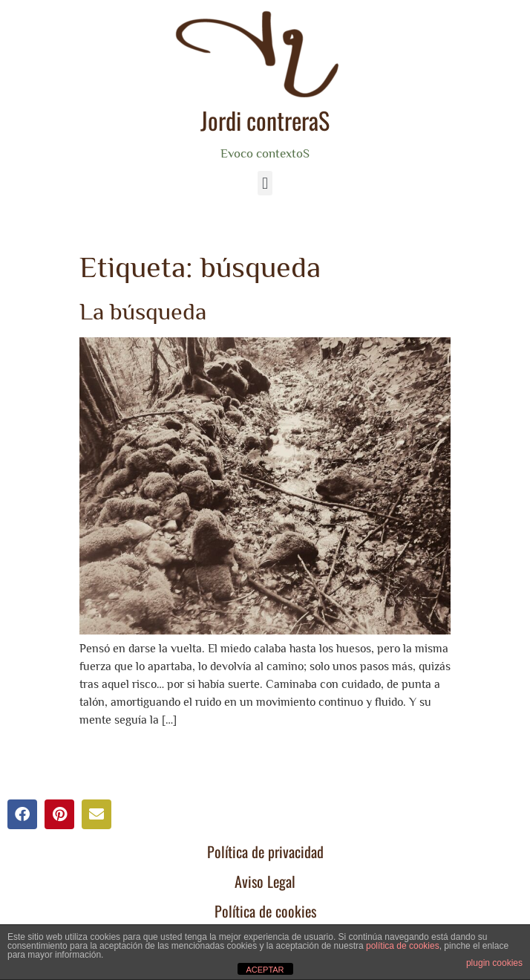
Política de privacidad (265, 851)
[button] (265, 183)
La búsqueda (143, 311)
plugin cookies (494, 963)
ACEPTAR (265, 970)
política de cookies (403, 946)
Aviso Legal (265, 881)
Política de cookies (265, 911)
